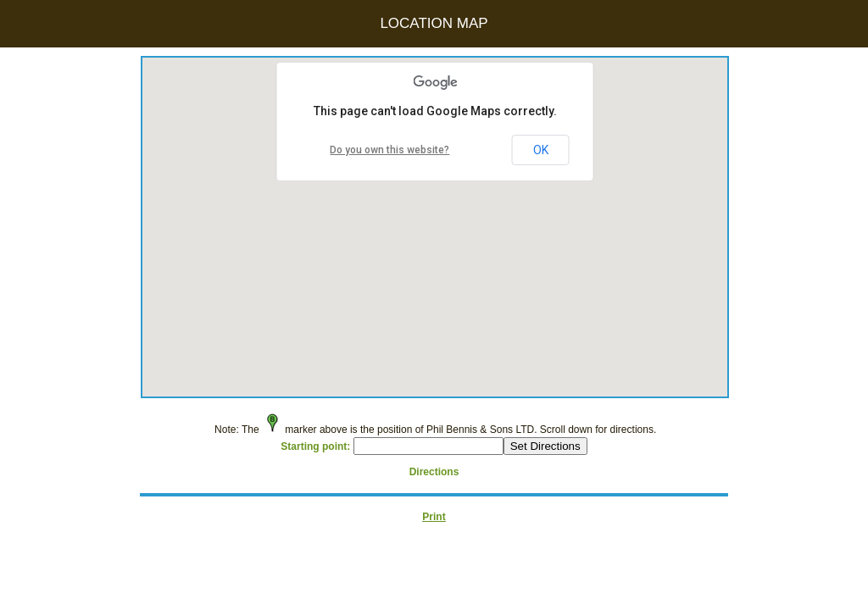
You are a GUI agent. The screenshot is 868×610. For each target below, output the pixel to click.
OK (541, 150)
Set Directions (545, 446)
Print (434, 517)
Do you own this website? (389, 150)
